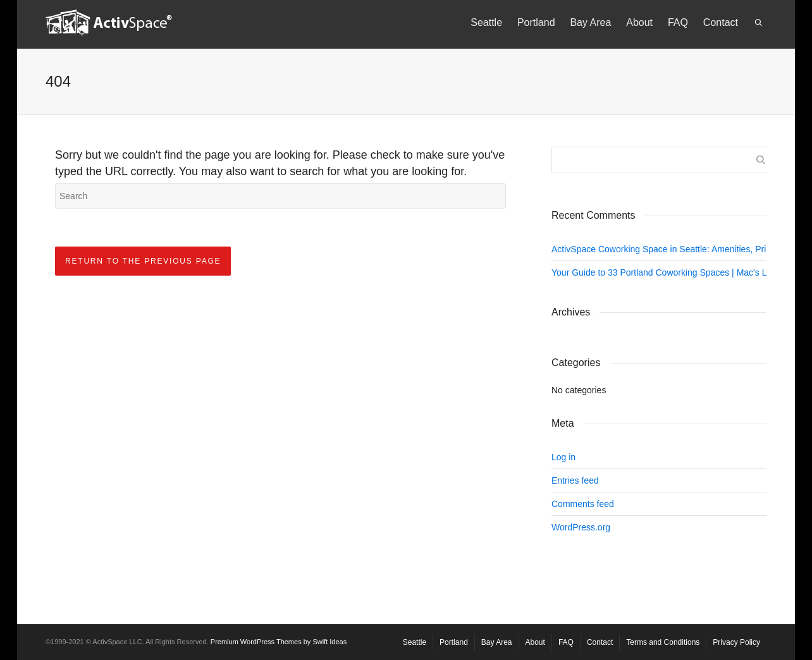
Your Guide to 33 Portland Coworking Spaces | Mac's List (663, 272)
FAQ (678, 22)
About (639, 22)
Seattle (486, 22)
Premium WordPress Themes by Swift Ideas (279, 642)
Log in (563, 457)
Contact (721, 22)
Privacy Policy (736, 642)
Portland (536, 22)
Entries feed (575, 480)
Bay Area (590, 22)
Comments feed (583, 504)
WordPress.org (581, 527)
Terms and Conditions (663, 642)
